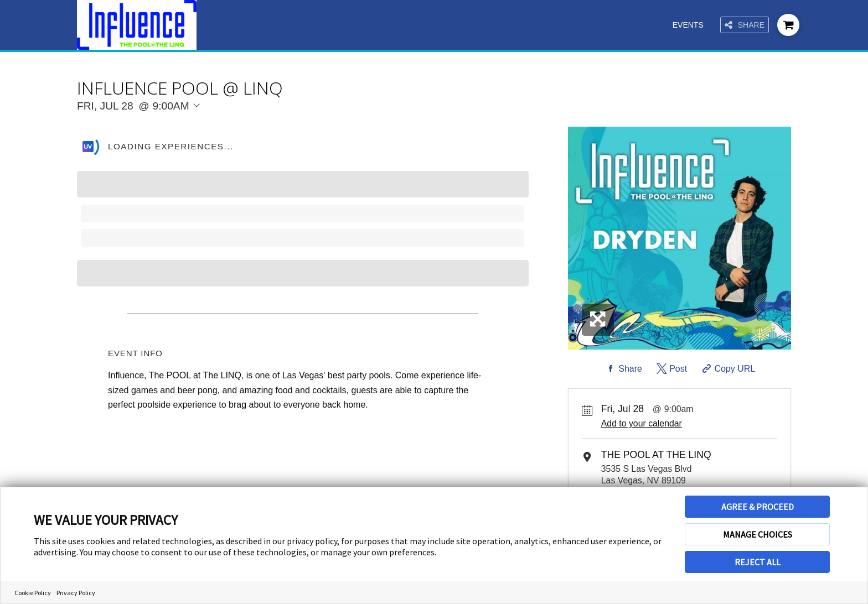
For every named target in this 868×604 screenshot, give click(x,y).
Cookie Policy (33, 593)
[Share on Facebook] (623, 369)
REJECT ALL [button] (758, 562)
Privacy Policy (76, 593)
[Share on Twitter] (671, 369)
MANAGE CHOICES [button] (758, 534)
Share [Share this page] (745, 25)
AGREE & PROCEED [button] (758, 507)
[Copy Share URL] (728, 369)
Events (688, 25)
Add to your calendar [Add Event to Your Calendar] (642, 423)
